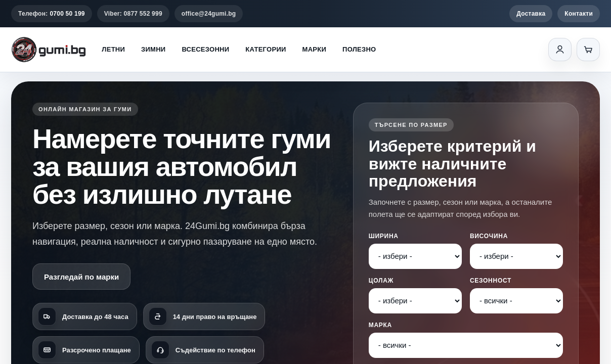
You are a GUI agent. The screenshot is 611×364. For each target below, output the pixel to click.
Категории (266, 49)
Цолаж (381, 281)
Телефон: (52, 14)
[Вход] (560, 50)
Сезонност (491, 281)
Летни (113, 49)
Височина (489, 236)
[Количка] (588, 50)
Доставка (531, 14)
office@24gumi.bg (209, 14)
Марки (314, 49)
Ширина (384, 236)
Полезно (359, 49)
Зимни (153, 49)
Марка (380, 325)
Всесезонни (205, 49)
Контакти (579, 14)
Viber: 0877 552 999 (133, 14)
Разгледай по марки (81, 277)
